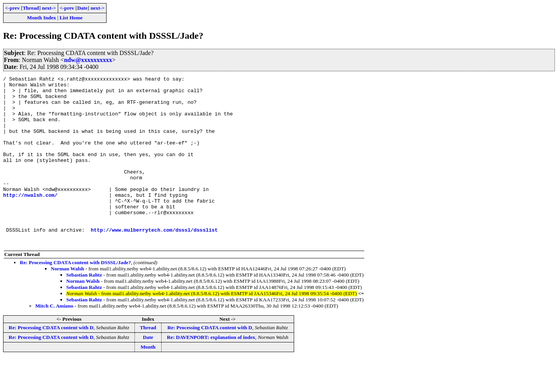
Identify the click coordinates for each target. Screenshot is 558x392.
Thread (31, 8)
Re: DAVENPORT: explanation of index (211, 371)
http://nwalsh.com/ (30, 219)
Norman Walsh (67, 302)
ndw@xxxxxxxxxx (88, 60)
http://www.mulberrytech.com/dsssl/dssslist (154, 261)
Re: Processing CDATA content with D (51, 361)
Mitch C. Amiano (54, 340)
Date (82, 8)
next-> (49, 8)
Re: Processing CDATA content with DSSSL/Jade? (75, 296)
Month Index (41, 18)
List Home (71, 18)
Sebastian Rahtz (84, 309)
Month (148, 381)
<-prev (12, 8)
